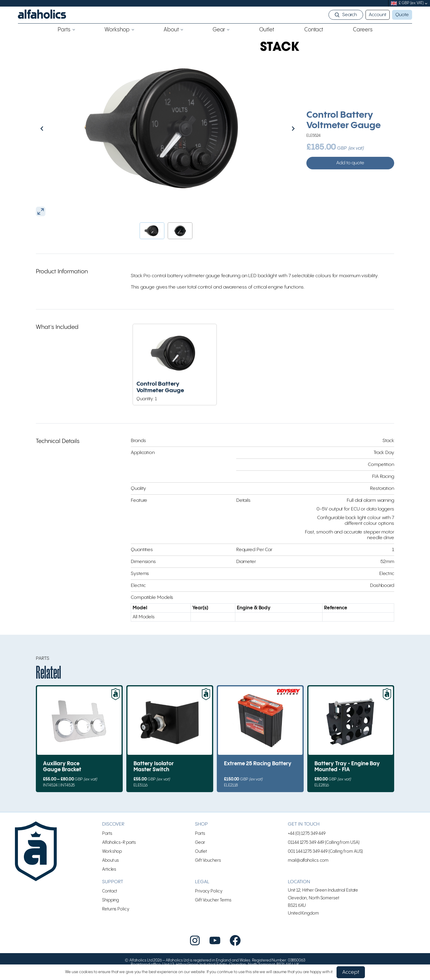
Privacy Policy (209, 891)
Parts (107, 833)
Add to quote (350, 163)
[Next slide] (280, 129)
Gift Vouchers (208, 860)
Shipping (110, 900)
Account (377, 15)
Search (350, 15)
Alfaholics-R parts (119, 842)
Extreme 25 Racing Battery (258, 764)
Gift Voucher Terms (213, 900)
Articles (109, 869)
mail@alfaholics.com (308, 860)
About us (110, 860)
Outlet (201, 851)
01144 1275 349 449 (306, 842)
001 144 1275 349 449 (308, 851)
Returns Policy (116, 909)
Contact (110, 891)
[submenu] (426, 3)
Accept (351, 972)
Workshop (112, 851)
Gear (200, 842)
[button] (152, 231)
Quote (402, 15)
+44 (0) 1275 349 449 (307, 833)
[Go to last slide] (55, 129)
